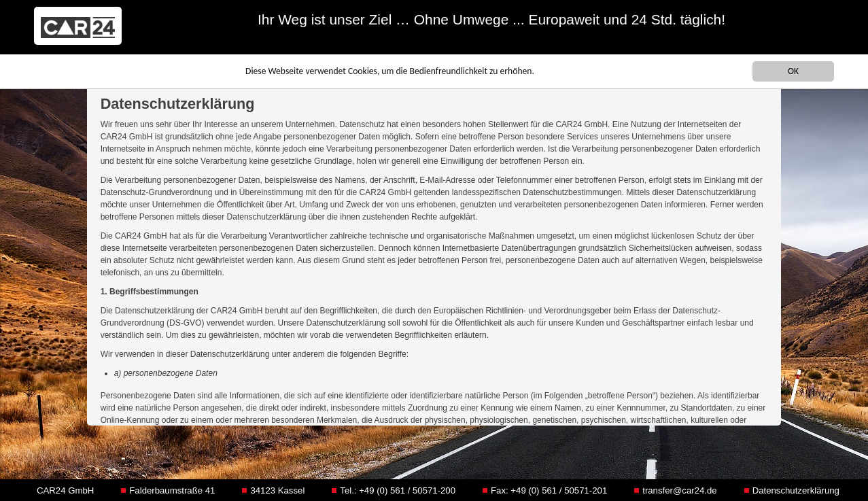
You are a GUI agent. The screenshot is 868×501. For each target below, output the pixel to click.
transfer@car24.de (679, 490)
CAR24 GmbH (65, 490)
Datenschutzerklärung (796, 490)
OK (793, 71)
